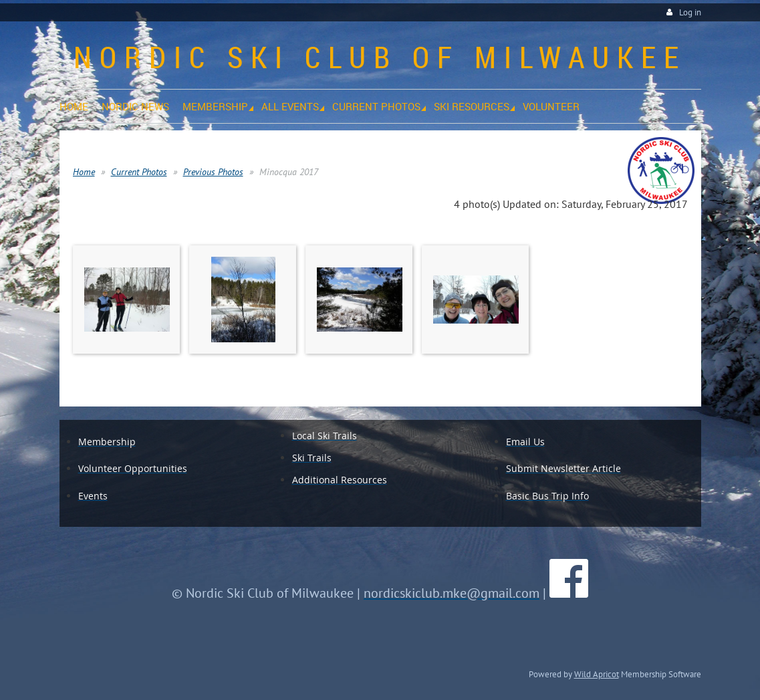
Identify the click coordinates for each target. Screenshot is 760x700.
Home (84, 172)
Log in (690, 12)
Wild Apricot (597, 674)
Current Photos (139, 172)
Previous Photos (213, 172)
